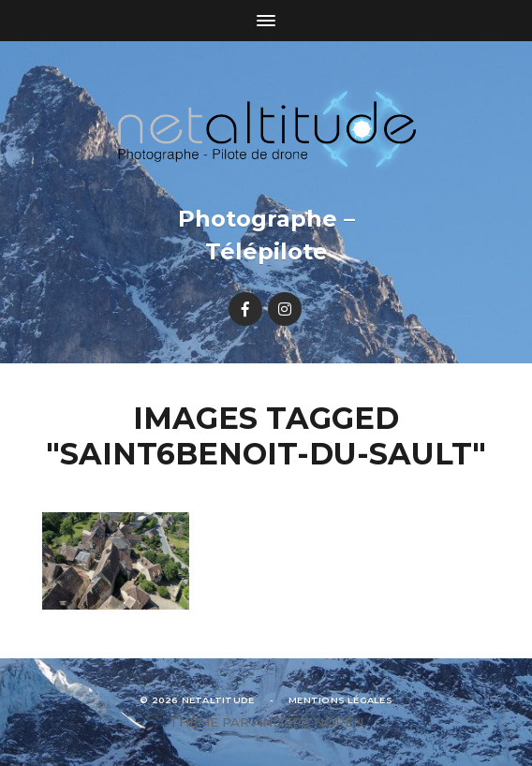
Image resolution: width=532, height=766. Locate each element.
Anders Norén (308, 722)
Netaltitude (218, 700)
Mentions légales (340, 700)
